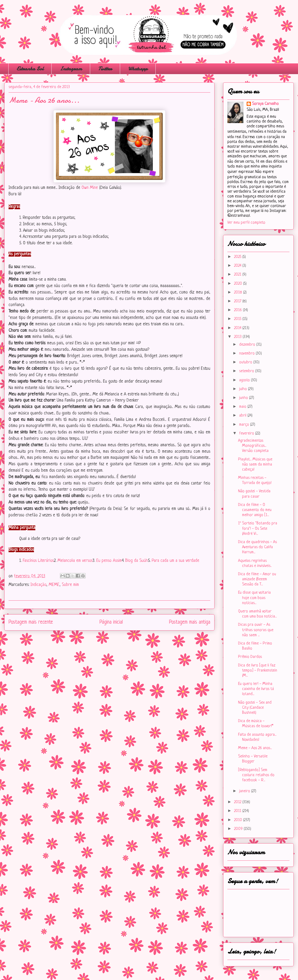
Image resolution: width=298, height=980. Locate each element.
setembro (247, 371)
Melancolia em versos (75, 561)
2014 (238, 328)
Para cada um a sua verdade (175, 561)
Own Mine (90, 188)
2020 (239, 284)
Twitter (105, 69)
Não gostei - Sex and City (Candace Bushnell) (255, 708)
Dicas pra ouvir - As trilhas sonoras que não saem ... (256, 630)
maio (243, 407)
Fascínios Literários (38, 561)
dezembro (248, 345)
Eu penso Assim (109, 561)
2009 (239, 829)
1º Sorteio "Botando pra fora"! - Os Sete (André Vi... (258, 529)
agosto (245, 380)
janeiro (245, 791)
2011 (238, 811)
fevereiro (247, 434)
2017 (238, 301)
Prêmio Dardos (250, 657)
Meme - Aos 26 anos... (255, 748)
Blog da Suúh (137, 561)
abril (243, 416)
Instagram (71, 69)
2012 (238, 802)
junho (244, 398)
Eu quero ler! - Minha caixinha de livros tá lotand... (256, 689)
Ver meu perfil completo (246, 223)
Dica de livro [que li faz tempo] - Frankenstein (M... (258, 671)
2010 (239, 820)
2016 (238, 310)
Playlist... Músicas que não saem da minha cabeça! (255, 465)
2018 (239, 293)
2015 (238, 319)
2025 (238, 257)
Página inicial (111, 622)
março (245, 425)
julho (244, 389)
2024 (238, 266)
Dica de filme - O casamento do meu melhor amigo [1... (255, 510)
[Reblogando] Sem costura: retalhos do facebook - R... (256, 775)
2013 (238, 337)
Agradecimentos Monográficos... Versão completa (253, 446)
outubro (246, 362)
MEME (54, 585)
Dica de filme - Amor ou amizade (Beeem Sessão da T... (257, 579)
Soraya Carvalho (265, 104)
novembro (247, 354)
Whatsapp (138, 69)
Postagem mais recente (31, 622)
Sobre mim (70, 585)
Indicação (38, 585)
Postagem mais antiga (190, 622)
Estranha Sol (30, 69)
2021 (238, 275)
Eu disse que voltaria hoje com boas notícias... (254, 598)
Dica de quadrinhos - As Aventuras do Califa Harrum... (257, 547)
